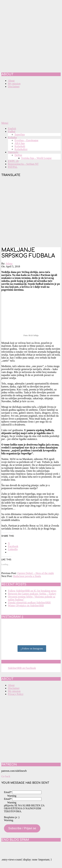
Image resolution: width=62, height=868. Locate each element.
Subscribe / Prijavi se (22, 828)
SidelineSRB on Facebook (25, 662)
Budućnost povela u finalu (27, 576)
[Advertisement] (31, 212)
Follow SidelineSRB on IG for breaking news (32, 591)
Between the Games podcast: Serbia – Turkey (32, 594)
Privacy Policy (16, 694)
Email (8, 792)
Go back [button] (6, 776)
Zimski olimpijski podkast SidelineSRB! (29, 603)
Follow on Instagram (32, 649)
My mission (14, 691)
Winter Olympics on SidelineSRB (26, 605)
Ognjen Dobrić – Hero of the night (35, 573)
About (11, 685)
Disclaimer (14, 688)
